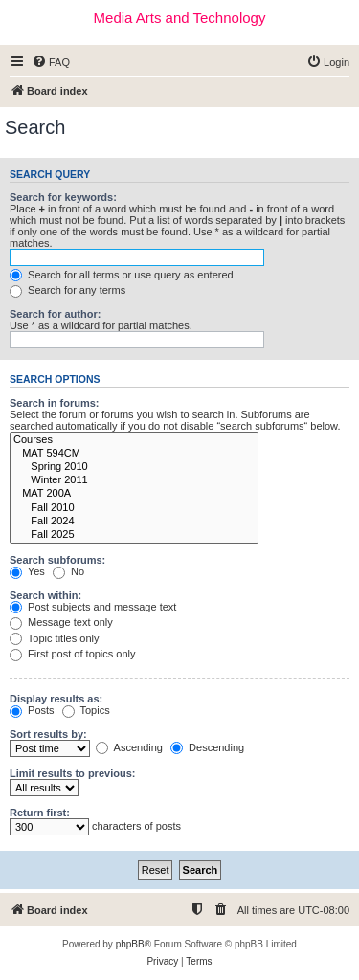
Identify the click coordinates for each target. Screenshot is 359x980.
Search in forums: (55, 403)
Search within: (45, 595)
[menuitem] (51, 62)
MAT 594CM (134, 454)
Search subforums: (57, 560)
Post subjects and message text (93, 607)
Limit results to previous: (72, 773)
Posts (32, 710)
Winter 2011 (134, 480)
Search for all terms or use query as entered (122, 275)
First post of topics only (73, 654)
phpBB (130, 944)
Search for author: (55, 314)
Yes (27, 571)
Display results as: (56, 699)
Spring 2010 (134, 467)
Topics (86, 710)
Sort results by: (48, 734)
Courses (134, 440)
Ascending (129, 747)
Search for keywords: (63, 197)
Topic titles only (54, 638)
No (68, 571)
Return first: (40, 813)
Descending (207, 747)
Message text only (61, 622)
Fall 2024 (134, 522)
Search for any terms (67, 290)
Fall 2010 (134, 508)
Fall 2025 (134, 535)
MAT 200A (134, 494)
